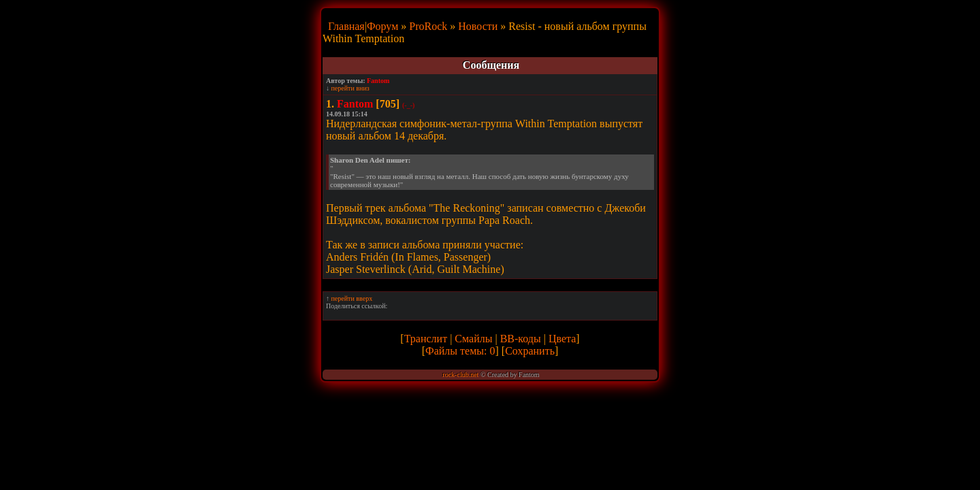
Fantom (378, 81)
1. (330, 104)
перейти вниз (350, 88)
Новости (478, 26)
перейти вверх (352, 298)
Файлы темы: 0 (460, 351)
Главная (346, 26)
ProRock (428, 26)
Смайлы (473, 339)
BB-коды (521, 339)
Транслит (426, 339)
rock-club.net (460, 375)
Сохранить (530, 351)
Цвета (562, 339)
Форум (382, 26)
